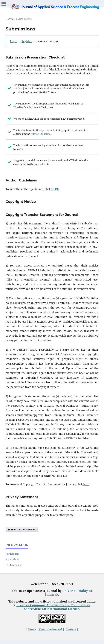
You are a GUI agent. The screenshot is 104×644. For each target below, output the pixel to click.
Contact (71, 629)
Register (27, 41)
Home (10, 19)
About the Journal (50, 629)
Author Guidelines (41, 134)
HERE (55, 189)
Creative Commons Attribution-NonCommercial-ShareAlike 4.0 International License (53, 607)
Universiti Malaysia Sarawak (69, 593)
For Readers (13, 554)
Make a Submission (22, 529)
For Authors (13, 559)
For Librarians (14, 565)
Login (14, 41)
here (86, 484)
